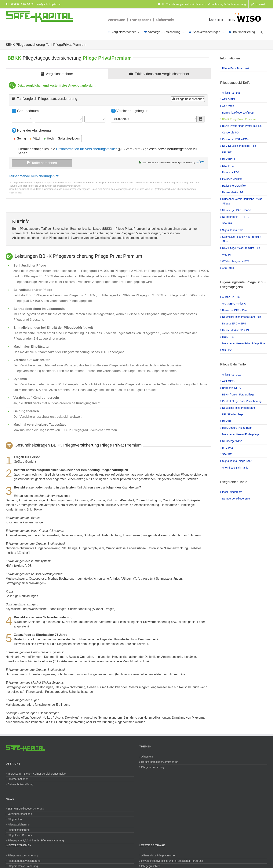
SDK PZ (227, 454)
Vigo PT (227, 255)
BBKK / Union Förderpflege (238, 395)
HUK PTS (228, 337)
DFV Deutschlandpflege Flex (239, 146)
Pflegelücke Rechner (20, 835)
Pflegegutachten (151, 866)
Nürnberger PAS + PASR (237, 210)
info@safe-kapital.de (49, 4)
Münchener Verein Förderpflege (241, 434)
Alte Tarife (228, 268)
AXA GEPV (229, 381)
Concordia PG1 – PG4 (236, 139)
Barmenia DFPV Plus (235, 310)
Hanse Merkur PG (233, 192)
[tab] (57, 74)
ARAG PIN (229, 99)
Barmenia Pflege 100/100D (238, 113)
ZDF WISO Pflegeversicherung (26, 809)
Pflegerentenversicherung (23, 866)
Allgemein (147, 757)
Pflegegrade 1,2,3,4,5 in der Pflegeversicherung (36, 840)
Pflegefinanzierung (19, 830)
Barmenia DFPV (232, 388)
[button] (261, 32)
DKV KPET (229, 159)
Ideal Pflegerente (232, 492)
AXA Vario (228, 106)
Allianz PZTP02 (231, 297)
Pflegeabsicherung (19, 825)
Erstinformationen (18, 779)
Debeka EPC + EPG (234, 324)
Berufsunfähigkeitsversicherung (160, 762)
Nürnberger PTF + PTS (236, 217)
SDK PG (227, 223)
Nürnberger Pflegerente (236, 499)
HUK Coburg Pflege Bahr (237, 428)
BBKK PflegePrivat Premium (239, 119)
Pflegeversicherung (153, 767)
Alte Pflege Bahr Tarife (236, 468)
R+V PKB (228, 448)
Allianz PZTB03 (231, 93)
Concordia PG (231, 133)
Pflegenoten (15, 819)
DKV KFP (228, 421)
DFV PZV (228, 152)
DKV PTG (228, 166)
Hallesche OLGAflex (234, 186)
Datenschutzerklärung (21, 784)
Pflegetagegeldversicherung (24, 861)
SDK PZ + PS (230, 350)
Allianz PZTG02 (232, 375)
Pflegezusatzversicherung (23, 855)
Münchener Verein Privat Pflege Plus (244, 343)
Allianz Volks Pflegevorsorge (158, 855)
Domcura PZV (231, 172)
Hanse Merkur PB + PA (236, 330)
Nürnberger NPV (232, 441)
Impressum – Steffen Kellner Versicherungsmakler (37, 774)
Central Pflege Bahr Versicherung (242, 401)
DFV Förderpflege (233, 414)
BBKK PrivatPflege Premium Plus (242, 126)
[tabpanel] (108, 139)
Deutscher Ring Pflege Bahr (239, 408)
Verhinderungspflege (20, 814)
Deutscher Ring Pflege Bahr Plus (242, 317)
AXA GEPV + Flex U (234, 304)
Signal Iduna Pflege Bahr (237, 461)
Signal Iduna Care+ (234, 230)
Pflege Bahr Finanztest (236, 68)
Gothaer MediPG (232, 179)
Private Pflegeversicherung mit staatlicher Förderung (172, 861)
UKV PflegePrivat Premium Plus (241, 248)
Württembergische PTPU (237, 261)
